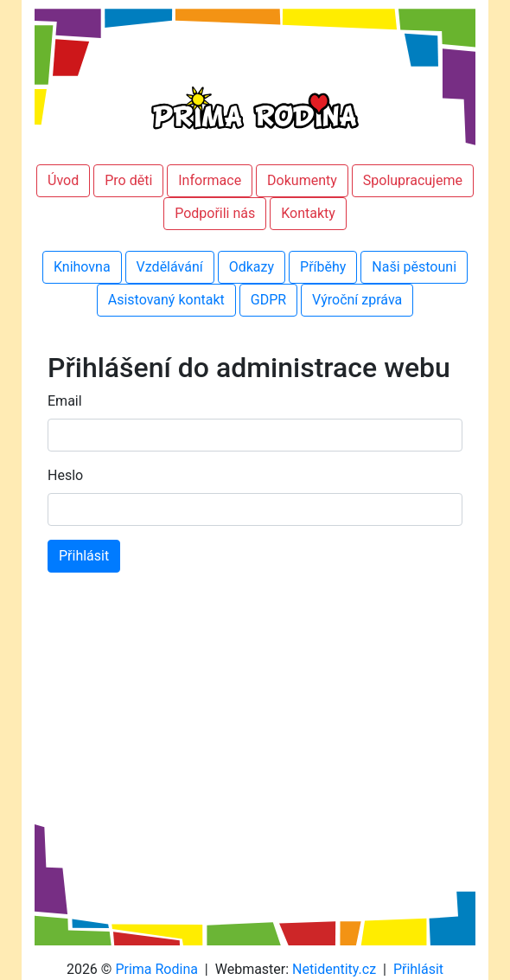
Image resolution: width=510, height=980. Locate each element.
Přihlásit (418, 969)
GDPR (268, 300)
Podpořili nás (215, 213)
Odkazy (252, 267)
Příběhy (323, 267)
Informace (210, 180)
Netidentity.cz (334, 969)
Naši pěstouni (414, 267)
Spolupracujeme (413, 180)
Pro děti (128, 180)
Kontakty (308, 213)
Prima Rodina (156, 969)
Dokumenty (302, 180)
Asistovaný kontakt (166, 300)
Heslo (65, 475)
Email (65, 401)
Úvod (63, 180)
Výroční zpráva (357, 300)
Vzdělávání (170, 267)
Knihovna (82, 267)
